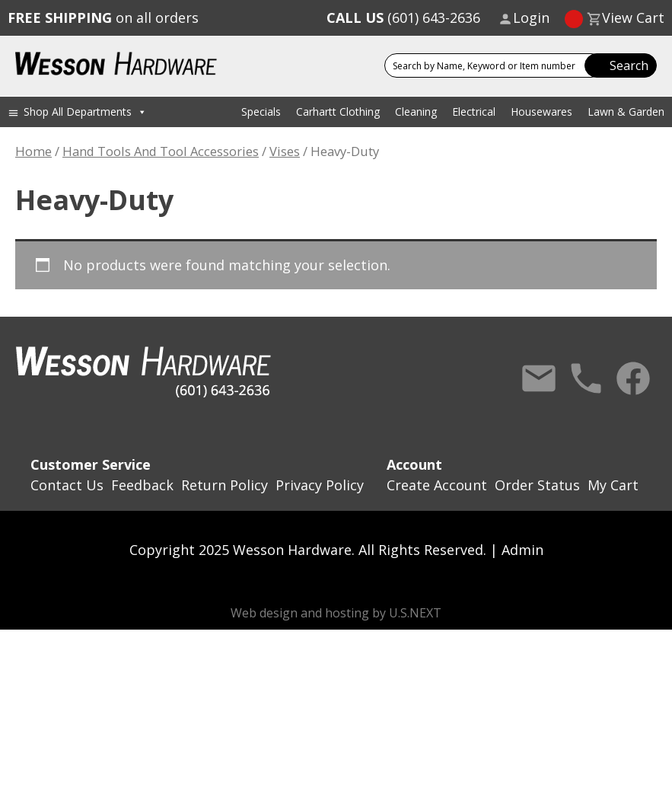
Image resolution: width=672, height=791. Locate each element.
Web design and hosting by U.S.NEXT (336, 613)
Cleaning (416, 112)
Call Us (586, 378)
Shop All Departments (85, 112)
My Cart (613, 485)
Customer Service (91, 464)
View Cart (633, 18)
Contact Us (539, 378)
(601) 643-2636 (403, 18)
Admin (522, 550)
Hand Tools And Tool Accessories (161, 151)
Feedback (142, 485)
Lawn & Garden (626, 112)
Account (414, 464)
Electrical (474, 112)
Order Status (537, 485)
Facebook (633, 378)
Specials (261, 112)
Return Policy (225, 485)
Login (531, 18)
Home (33, 151)
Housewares (541, 112)
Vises (285, 151)
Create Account (437, 485)
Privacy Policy (320, 485)
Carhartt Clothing (338, 112)
